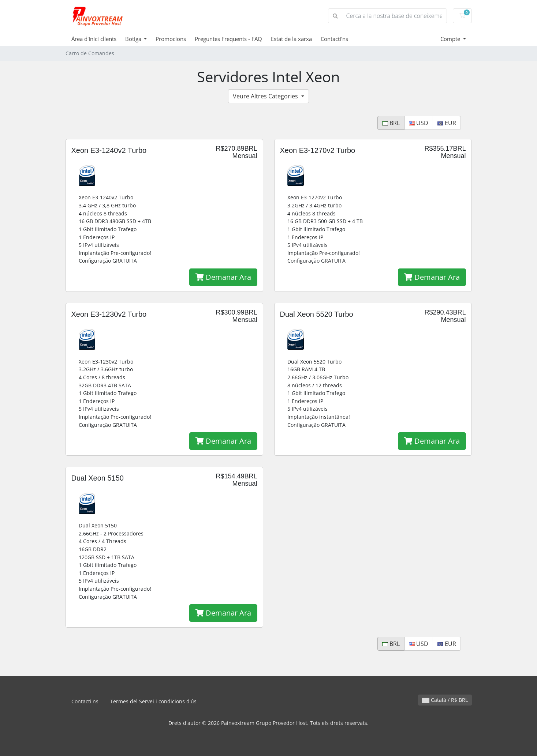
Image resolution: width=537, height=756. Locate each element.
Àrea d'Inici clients (94, 39)
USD (419, 123)
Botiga (134, 39)
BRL (391, 123)
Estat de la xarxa (291, 39)
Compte (451, 39)
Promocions (171, 39)
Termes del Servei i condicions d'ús (153, 701)
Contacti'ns (334, 39)
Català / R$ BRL (445, 700)
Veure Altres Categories (266, 96)
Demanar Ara (223, 277)
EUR (447, 123)
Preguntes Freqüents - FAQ (228, 39)
